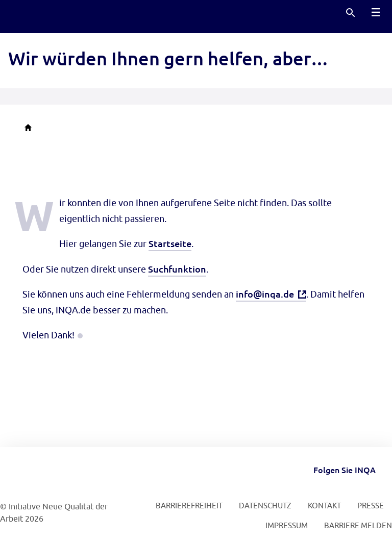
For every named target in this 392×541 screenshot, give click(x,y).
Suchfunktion (177, 269)
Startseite (170, 243)
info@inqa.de (265, 294)
